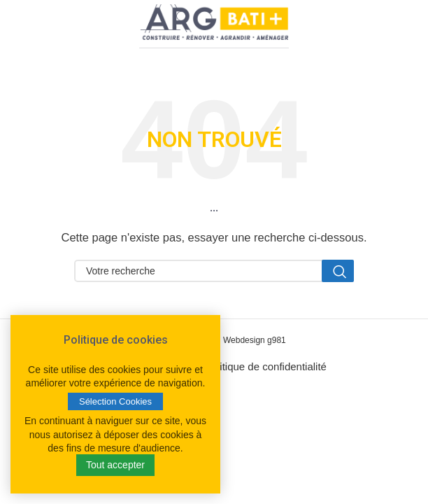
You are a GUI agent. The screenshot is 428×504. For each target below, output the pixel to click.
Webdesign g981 (255, 340)
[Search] (214, 271)
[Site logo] (214, 25)
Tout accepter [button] (115, 465)
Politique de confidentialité (266, 366)
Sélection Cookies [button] (115, 401)
